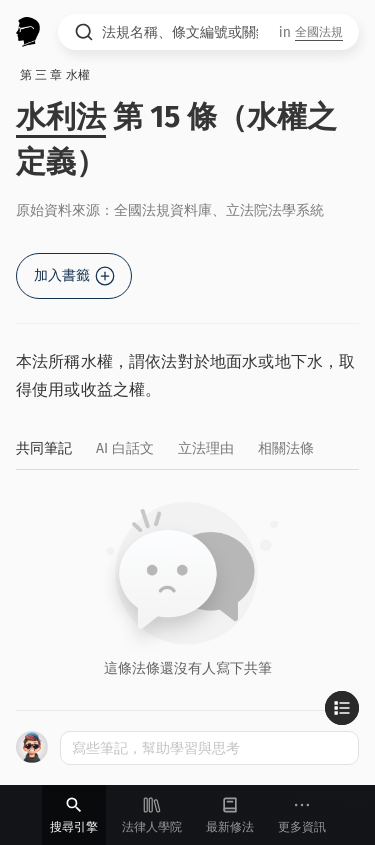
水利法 (61, 117)
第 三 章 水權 (55, 75)
